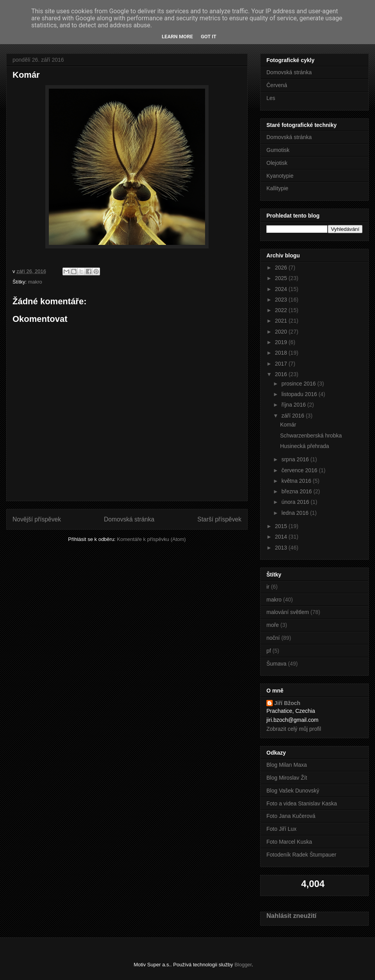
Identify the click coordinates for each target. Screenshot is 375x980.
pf (269, 651)
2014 (282, 537)
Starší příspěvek (219, 519)
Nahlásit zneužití (291, 916)
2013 (282, 548)
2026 (282, 268)
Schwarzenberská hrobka (311, 436)
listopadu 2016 (300, 394)
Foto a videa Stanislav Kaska (302, 803)
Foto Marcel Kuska (289, 842)
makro (35, 282)
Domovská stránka (129, 519)
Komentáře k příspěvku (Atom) (151, 539)
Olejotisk (277, 163)
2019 (282, 342)
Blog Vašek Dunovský (293, 791)
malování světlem (288, 612)
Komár (288, 425)
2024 (282, 289)
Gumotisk (278, 150)
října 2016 (294, 405)
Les (271, 98)
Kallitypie (277, 188)
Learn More (177, 37)
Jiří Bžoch (287, 703)
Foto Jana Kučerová (291, 816)
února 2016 (296, 502)
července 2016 (300, 470)
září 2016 (293, 416)
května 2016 (297, 481)
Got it (209, 37)
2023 (282, 300)
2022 (282, 310)
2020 (282, 332)
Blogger (243, 965)
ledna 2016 (296, 513)
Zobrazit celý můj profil (294, 729)
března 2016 (297, 491)
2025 (282, 278)
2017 (282, 364)
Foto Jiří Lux (281, 829)
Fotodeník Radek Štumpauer (301, 855)
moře (273, 625)
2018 (282, 353)
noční (273, 638)
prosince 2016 (299, 384)
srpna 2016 (296, 459)
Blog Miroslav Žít (287, 778)
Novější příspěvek (37, 519)
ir (268, 587)
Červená (277, 85)
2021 (282, 321)
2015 (282, 526)
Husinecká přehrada (304, 446)
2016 (282, 374)
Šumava (276, 664)
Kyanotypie (280, 176)
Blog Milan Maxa (287, 765)
